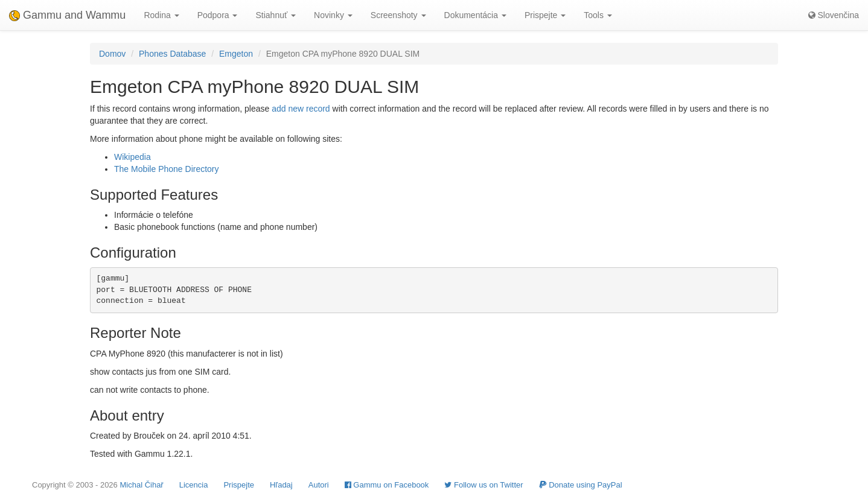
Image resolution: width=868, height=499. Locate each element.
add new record (301, 109)
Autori (319, 485)
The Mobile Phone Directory (167, 169)
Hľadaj (281, 485)
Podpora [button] (218, 15)
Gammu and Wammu (67, 15)
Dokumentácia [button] (475, 15)
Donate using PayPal (581, 485)
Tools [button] (598, 15)
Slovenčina (834, 15)
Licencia (194, 485)
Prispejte (239, 485)
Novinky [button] (333, 15)
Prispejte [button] (545, 15)
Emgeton (236, 54)
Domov (112, 54)
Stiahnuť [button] (276, 15)
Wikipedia (132, 157)
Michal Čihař (141, 485)
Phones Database (172, 54)
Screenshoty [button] (398, 15)
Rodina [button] (161, 15)
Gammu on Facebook (387, 485)
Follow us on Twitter (483, 485)
